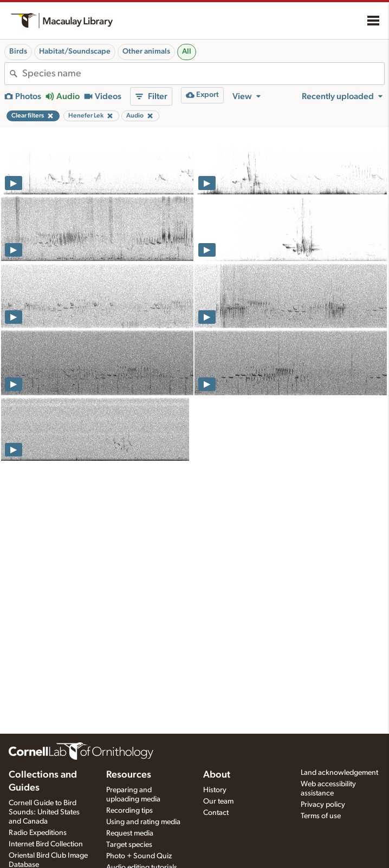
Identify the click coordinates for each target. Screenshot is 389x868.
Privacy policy (323, 805)
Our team (218, 801)
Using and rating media (143, 822)
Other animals (146, 51)
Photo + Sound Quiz (139, 856)
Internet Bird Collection (46, 844)
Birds (18, 51)
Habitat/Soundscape (75, 51)
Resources (129, 775)
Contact (216, 813)
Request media (130, 833)
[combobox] (203, 74)
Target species (129, 845)
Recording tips (129, 811)
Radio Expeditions (38, 833)
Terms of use (321, 816)
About (217, 775)
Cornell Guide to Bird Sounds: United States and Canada (44, 812)
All (187, 51)
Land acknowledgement (339, 773)
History (215, 790)
